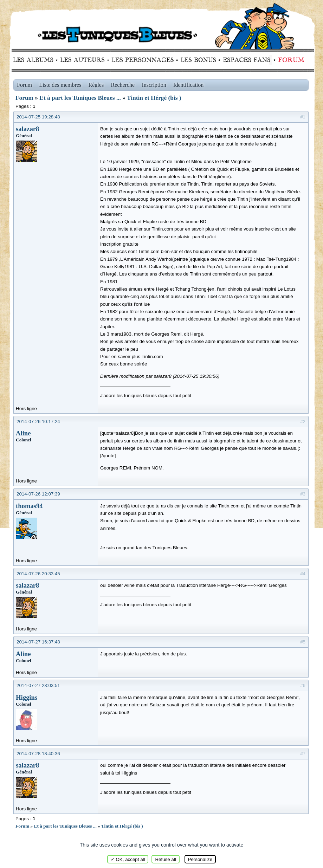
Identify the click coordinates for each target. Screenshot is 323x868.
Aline (23, 433)
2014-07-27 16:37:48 (38, 642)
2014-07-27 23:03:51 (38, 685)
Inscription (154, 85)
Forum (290, 60)
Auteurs (85, 60)
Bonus (198, 60)
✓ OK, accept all (128, 859)
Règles (96, 85)
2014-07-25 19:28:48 (38, 117)
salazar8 (27, 129)
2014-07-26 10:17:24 (38, 422)
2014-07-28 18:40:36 (38, 754)
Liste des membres (60, 85)
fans (247, 60)
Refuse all (165, 859)
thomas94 (29, 506)
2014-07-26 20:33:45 (38, 574)
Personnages (143, 60)
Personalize (200, 859)
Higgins (27, 697)
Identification (188, 85)
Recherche (123, 85)
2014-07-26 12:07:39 (38, 494)
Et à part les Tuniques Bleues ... (80, 98)
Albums (35, 60)
